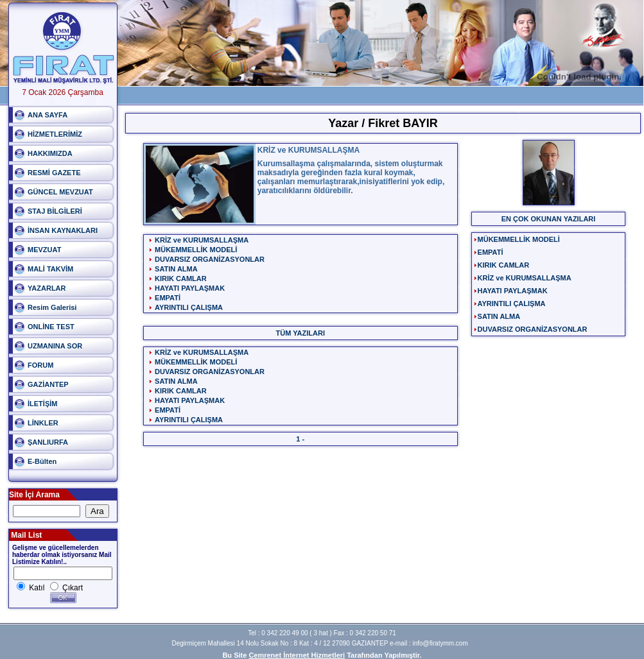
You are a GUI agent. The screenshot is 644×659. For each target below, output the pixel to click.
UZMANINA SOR (55, 346)
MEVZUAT (44, 250)
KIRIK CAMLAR (181, 278)
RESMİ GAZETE (54, 173)
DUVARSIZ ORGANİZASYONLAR (210, 259)
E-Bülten (42, 461)
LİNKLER (43, 423)
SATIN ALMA (176, 269)
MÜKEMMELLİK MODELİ (196, 250)
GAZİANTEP (48, 384)
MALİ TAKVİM (50, 269)
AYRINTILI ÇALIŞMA (189, 307)
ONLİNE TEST (51, 327)
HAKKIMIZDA (50, 153)
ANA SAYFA (48, 115)
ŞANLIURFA (48, 442)
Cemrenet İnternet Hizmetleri (297, 655)
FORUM (40, 365)
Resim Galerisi (52, 307)
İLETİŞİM (42, 404)
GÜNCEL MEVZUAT (60, 192)
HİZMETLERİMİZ (55, 134)
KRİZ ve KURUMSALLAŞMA (202, 240)
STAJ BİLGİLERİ (55, 211)
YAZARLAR (47, 288)
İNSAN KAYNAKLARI (63, 230)
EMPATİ (168, 298)
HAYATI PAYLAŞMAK (190, 288)
